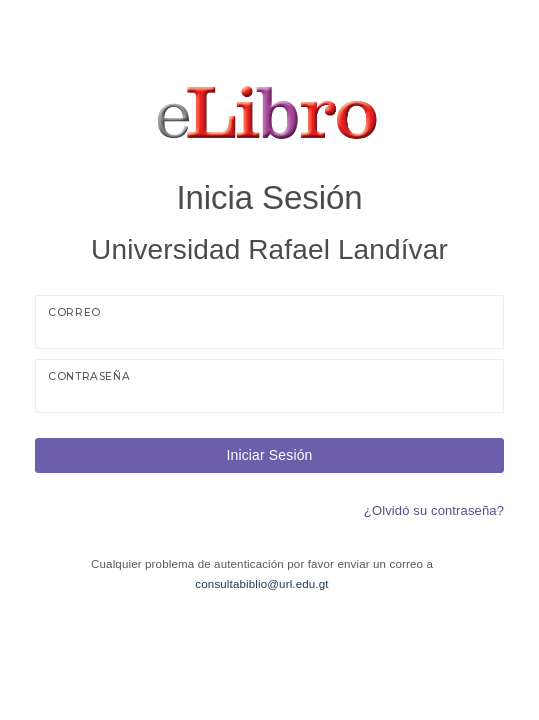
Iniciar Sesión (269, 455)
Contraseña (89, 376)
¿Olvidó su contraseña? (434, 510)
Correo (74, 312)
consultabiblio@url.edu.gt (261, 584)
